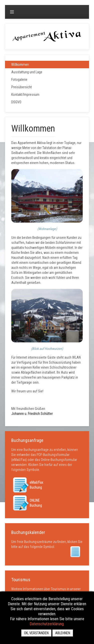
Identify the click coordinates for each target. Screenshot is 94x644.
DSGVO (16, 102)
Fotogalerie (19, 80)
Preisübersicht (22, 87)
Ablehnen (63, 633)
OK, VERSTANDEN (36, 633)
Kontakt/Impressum (25, 95)
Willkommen (20, 65)
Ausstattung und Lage (27, 72)
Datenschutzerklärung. (47, 624)
